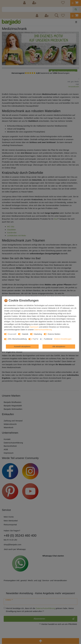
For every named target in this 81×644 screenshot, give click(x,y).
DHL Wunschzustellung (17, 339)
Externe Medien (54, 334)
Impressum (34, 327)
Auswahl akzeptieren (22, 346)
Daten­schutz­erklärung (43, 330)
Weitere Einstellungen (63, 339)
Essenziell (12, 334)
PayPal (35, 339)
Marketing (38, 334)
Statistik (25, 334)
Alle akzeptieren (59, 346)
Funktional (48, 339)
